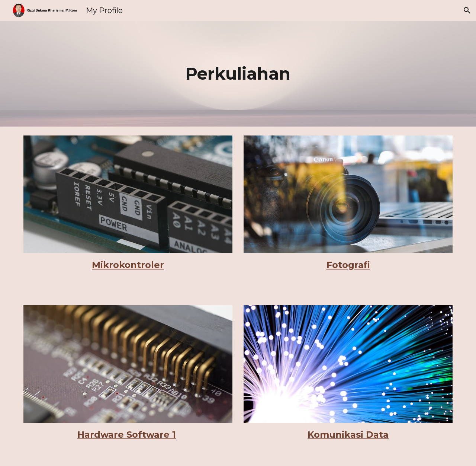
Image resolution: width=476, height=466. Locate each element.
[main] (238, 74)
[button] (467, 10)
